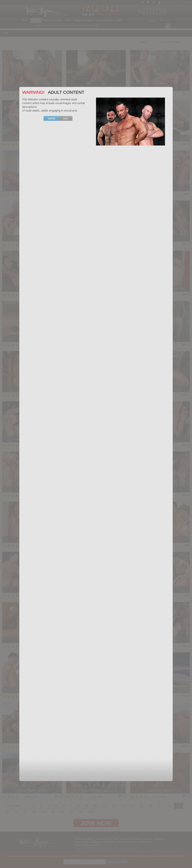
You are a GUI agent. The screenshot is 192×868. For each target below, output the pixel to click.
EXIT (68, 118)
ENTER (53, 118)
